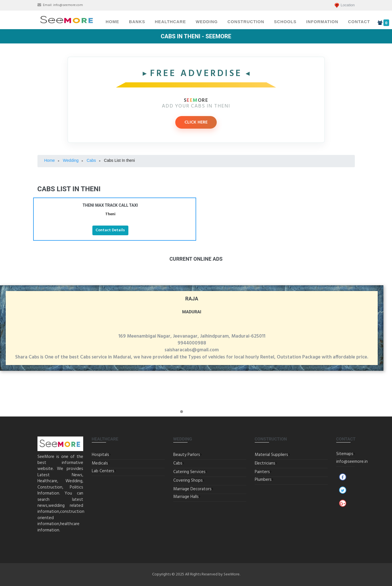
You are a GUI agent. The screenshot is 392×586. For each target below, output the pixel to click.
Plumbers (263, 480)
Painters (262, 472)
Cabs (178, 463)
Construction (246, 22)
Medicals (100, 463)
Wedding (207, 22)
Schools (285, 22)
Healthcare (171, 22)
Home (113, 22)
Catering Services (189, 472)
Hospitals (101, 455)
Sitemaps (345, 454)
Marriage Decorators (192, 489)
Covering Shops (188, 481)
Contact (359, 22)
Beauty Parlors (187, 455)
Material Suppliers (271, 455)
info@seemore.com (68, 5)
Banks (137, 22)
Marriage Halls (186, 497)
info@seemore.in (352, 462)
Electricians (265, 463)
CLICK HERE (196, 122)
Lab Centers (103, 471)
